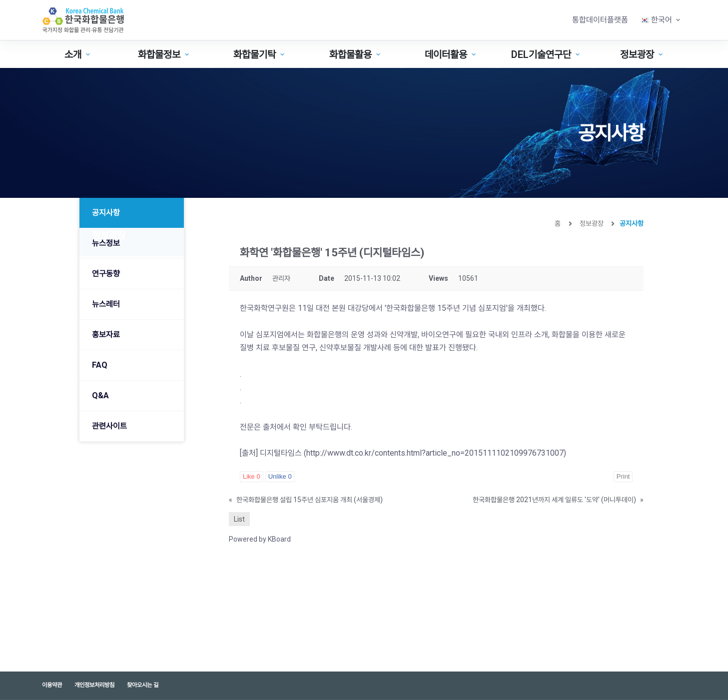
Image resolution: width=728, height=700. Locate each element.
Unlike (280, 476)
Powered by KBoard (260, 539)
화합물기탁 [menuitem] (260, 54)
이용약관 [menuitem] (52, 685)
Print (623, 476)
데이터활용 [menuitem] (451, 54)
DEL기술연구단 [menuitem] (547, 54)
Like (252, 476)
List (239, 519)
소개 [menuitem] (78, 54)
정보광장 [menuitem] (643, 54)
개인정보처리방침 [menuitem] (94, 685)
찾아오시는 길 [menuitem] (143, 685)
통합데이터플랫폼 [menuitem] (600, 20)
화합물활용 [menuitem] (356, 54)
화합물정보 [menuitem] (165, 54)
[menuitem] (661, 20)
